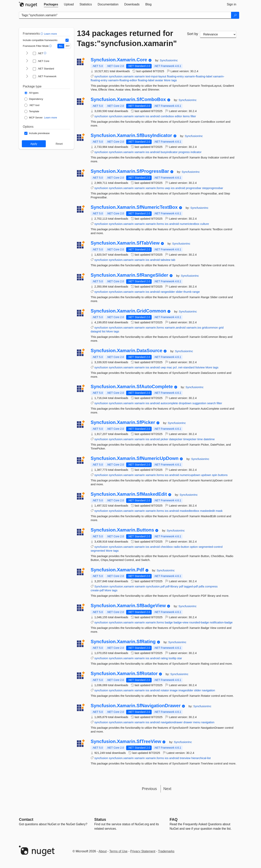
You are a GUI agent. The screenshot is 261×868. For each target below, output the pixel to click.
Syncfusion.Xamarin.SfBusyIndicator (131, 135)
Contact (26, 819)
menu (197, 722)
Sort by (193, 34)
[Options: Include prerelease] (37, 133)
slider (179, 292)
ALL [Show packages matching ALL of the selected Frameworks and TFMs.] (61, 46)
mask (219, 511)
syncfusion (101, 76)
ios (148, 116)
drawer (188, 722)
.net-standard (186, 367)
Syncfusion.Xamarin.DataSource (126, 351)
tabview (165, 260)
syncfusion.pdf (155, 586)
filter (193, 116)
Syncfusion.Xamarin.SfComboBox (128, 99)
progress (184, 152)
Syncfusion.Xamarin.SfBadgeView (128, 606)
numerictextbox (190, 224)
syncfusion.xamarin (121, 76)
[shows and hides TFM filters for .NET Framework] (27, 77)
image (174, 690)
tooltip (173, 658)
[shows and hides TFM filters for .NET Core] (27, 61)
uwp (167, 188)
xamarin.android (175, 327)
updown (206, 475)
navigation (208, 690)
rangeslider (168, 292)
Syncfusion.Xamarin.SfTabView (125, 243)
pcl (175, 367)
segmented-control (211, 547)
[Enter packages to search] (125, 15)
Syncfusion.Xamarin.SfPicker (123, 422)
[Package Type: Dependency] (34, 99)
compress (211, 586)
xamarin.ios (194, 327)
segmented (98, 551)
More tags (170, 80)
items (186, 116)
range (196, 292)
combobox (167, 116)
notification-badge (221, 622)
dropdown (185, 403)
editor (179, 116)
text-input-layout (156, 76)
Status (100, 819)
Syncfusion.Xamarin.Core (119, 60)
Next (167, 789)
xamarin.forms (155, 188)
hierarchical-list (201, 758)
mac (169, 367)
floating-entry (175, 76)
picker (164, 439)
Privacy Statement (143, 851)
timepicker (190, 439)
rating (164, 658)
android (155, 116)
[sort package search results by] (218, 34)
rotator (165, 690)
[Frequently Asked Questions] (174, 819)
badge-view (181, 622)
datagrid (96, 331)
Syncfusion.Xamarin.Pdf (117, 570)
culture (204, 224)
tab (173, 260)
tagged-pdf (191, 586)
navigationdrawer (172, 722)
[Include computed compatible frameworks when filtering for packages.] (67, 40)
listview (200, 367)
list (104, 331)
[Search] (235, 15)
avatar (159, 80)
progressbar (194, 188)
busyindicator (169, 152)
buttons (223, 475)
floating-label (146, 80)
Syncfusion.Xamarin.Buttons (122, 530)
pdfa (201, 586)
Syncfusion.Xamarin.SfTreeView (126, 741)
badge (169, 622)
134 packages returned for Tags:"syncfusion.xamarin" (127, 38)
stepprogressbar (213, 188)
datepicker (176, 439)
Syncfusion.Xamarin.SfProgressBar (130, 171)
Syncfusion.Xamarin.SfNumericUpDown (135, 458)
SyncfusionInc (169, 60)
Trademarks (166, 851)
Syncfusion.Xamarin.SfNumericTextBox (134, 207)
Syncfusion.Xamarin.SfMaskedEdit (129, 494)
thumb (188, 292)
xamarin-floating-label (198, 76)
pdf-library (172, 586)
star (180, 658)
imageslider (186, 690)
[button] (42, 34)
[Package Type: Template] (32, 111)
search (211, 403)
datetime (209, 439)
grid (221, 327)
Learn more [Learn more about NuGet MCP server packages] (51, 118)
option (194, 547)
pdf (181, 586)
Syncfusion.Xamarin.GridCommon (128, 311)
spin (215, 475)
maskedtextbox (189, 511)
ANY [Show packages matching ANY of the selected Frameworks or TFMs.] (68, 46)
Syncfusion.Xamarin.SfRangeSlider (129, 275)
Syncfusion (101, 586)
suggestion (199, 403)
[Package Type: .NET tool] (32, 105)
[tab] (51, 4)
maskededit (207, 511)
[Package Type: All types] (31, 93)
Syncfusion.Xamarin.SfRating (123, 642)
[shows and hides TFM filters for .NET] (27, 53)
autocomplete (169, 403)
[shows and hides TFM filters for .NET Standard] (27, 69)
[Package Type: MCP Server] (34, 118)
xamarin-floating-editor (123, 80)
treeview (185, 758)
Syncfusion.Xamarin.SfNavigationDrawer (136, 706)
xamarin (140, 76)
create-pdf (97, 590)
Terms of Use (118, 851)
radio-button (181, 547)
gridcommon (210, 327)
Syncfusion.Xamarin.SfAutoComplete (132, 387)
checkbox (167, 547)
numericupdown (190, 475)
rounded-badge (199, 622)
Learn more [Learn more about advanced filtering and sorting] (50, 34)
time (200, 439)
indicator (196, 152)
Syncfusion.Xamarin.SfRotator (124, 674)
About (103, 851)
